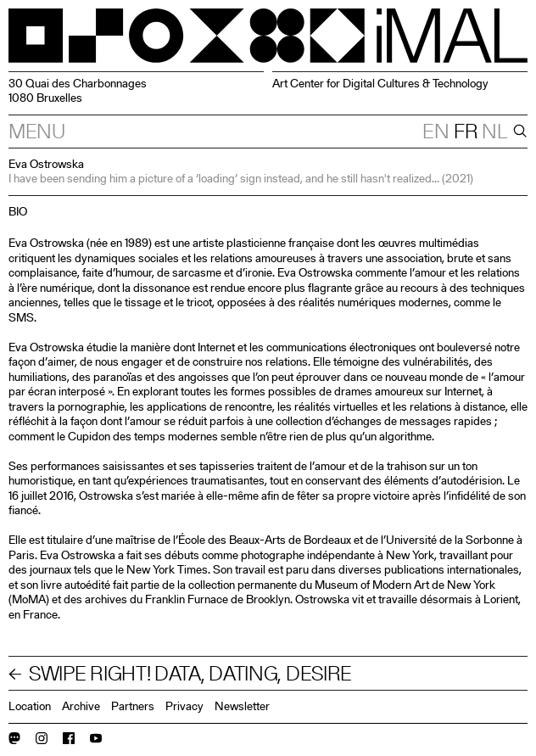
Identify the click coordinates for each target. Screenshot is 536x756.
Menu (37, 131)
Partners (133, 706)
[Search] (518, 132)
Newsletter (242, 706)
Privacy (184, 706)
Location (30, 706)
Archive (81, 706)
